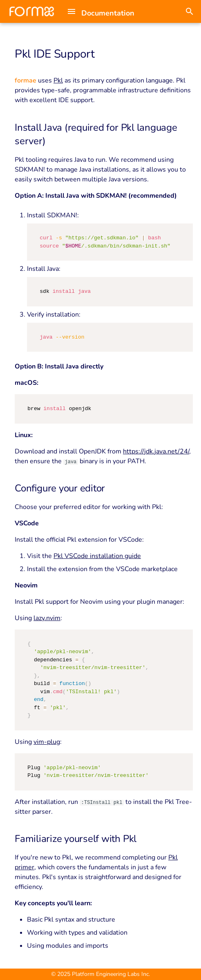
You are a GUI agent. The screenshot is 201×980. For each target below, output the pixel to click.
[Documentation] (32, 11)
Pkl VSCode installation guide (97, 556)
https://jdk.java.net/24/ (156, 451)
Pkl (58, 80)
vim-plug (47, 742)
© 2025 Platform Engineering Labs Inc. (100, 974)
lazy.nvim (47, 618)
